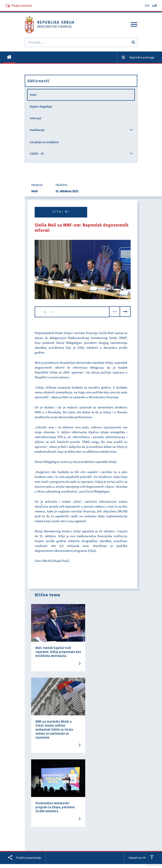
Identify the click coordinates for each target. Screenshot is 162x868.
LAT (155, 6)
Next (125, 312)
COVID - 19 (37, 154)
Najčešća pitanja (41, 812)
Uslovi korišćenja (81, 862)
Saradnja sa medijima (44, 142)
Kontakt (32, 817)
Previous (115, 312)
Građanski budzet (41, 807)
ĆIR (147, 6)
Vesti (33, 95)
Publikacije (37, 130)
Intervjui (36, 118)
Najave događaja (41, 106)
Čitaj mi (61, 212)
